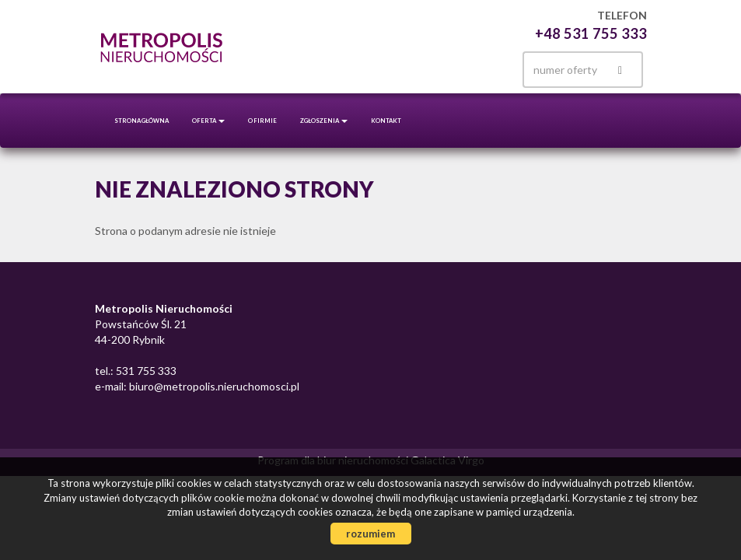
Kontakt (386, 121)
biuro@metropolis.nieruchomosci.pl (213, 386)
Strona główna (142, 121)
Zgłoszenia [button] (324, 121)
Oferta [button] (208, 121)
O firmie (262, 121)
